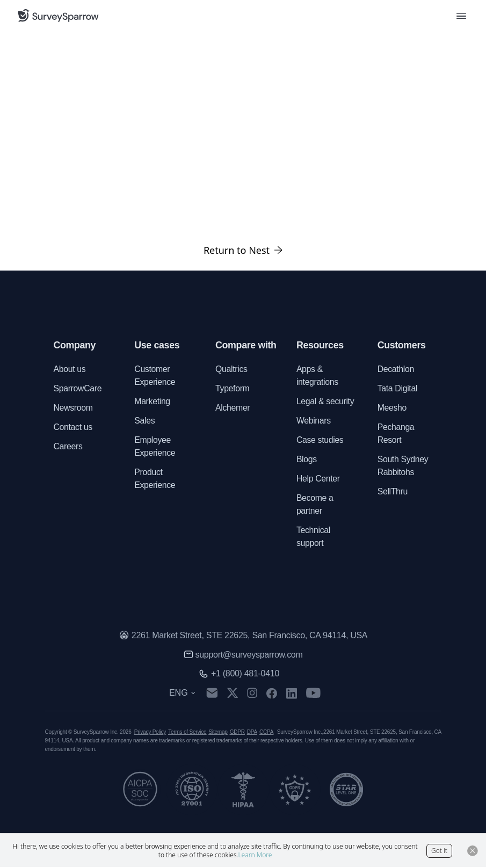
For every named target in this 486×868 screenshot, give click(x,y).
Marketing (152, 402)
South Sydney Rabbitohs (403, 466)
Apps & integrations (318, 376)
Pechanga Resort (396, 434)
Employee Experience (155, 447)
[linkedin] (293, 694)
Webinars (314, 421)
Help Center (318, 479)
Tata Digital (398, 389)
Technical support (314, 537)
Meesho (392, 408)
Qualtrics (231, 370)
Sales (144, 421)
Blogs (307, 460)
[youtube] (314, 694)
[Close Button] (473, 851)
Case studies (320, 440)
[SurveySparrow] (58, 16)
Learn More (255, 855)
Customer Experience (155, 376)
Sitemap (218, 733)
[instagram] (253, 694)
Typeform (233, 389)
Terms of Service (187, 733)
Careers (68, 447)
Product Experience (155, 479)
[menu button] (461, 16)
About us (70, 370)
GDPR (237, 733)
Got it (439, 851)
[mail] (213, 694)
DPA (252, 733)
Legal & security (326, 402)
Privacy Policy (150, 733)
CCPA (266, 733)
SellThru (393, 492)
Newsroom (74, 408)
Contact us (73, 428)
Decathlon (396, 370)
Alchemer (233, 408)
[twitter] (234, 694)
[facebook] (273, 694)
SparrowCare (78, 389)
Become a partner (315, 505)
